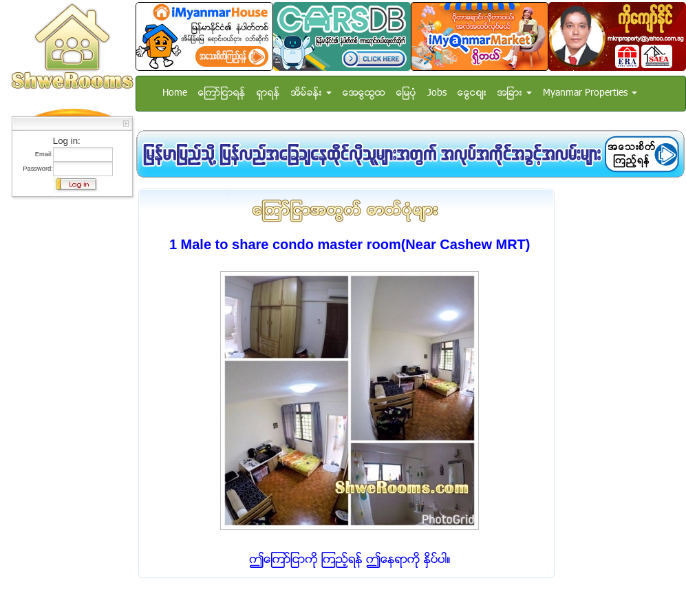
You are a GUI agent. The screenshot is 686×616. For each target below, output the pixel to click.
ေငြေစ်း (472, 93)
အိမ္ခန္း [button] (311, 93)
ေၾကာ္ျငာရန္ (222, 93)
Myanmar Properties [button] (590, 93)
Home (175, 93)
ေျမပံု (406, 93)
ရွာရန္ (268, 93)
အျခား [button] (515, 93)
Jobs (437, 93)
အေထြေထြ (364, 93)
